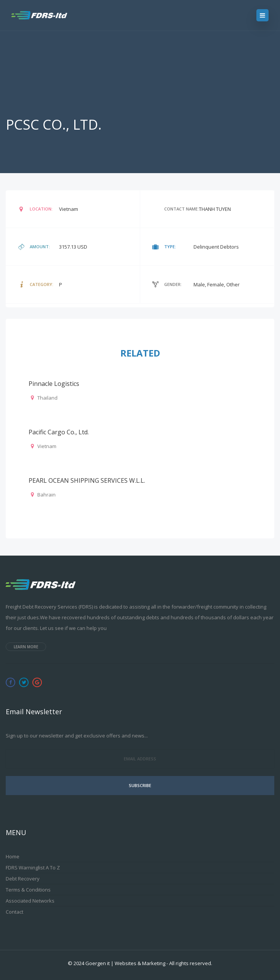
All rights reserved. (191, 963)
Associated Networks (30, 901)
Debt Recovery (23, 879)
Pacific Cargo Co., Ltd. (59, 432)
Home (13, 856)
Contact (14, 912)
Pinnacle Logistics (54, 384)
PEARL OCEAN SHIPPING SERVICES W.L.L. (87, 480)
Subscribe (140, 785)
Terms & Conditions (28, 890)
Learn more (26, 647)
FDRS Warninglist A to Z (33, 868)
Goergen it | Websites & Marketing (125, 963)
